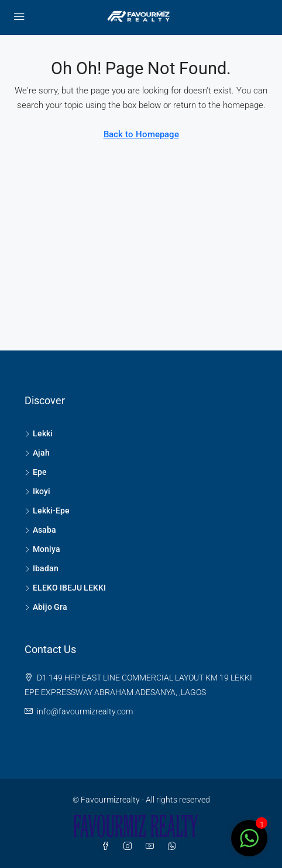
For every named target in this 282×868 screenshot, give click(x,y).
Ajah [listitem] (37, 453)
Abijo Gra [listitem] (46, 607)
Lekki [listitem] (39, 433)
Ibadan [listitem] (42, 568)
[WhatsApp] (174, 846)
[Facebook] (108, 846)
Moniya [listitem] (42, 549)
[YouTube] (152, 846)
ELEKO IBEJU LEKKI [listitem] (65, 588)
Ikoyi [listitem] (37, 491)
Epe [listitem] (36, 472)
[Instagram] (130, 846)
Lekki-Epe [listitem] (47, 511)
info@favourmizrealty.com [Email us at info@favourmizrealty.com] (85, 711)
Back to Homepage (141, 134)
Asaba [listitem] (40, 530)
